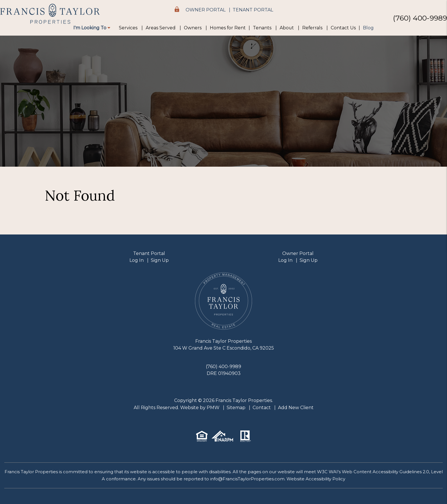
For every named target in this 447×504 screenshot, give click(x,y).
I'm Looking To (92, 28)
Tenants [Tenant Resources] (262, 28)
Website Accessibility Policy (316, 479)
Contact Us (343, 28)
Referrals (312, 28)
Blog (368, 28)
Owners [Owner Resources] (193, 28)
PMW (213, 408)
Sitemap (236, 408)
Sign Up (160, 260)
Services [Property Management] (128, 28)
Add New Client (296, 408)
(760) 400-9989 (420, 18)
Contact (262, 408)
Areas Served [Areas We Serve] (161, 28)
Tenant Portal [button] (253, 10)
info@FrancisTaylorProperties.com (247, 479)
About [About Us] (287, 28)
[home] (50, 14)
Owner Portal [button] (206, 10)
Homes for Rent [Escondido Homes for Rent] (228, 28)
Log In (137, 260)
